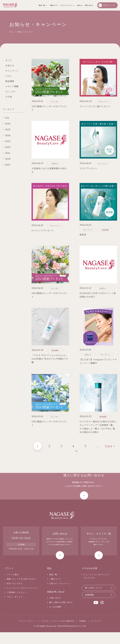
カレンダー (11, 91)
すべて (8, 60)
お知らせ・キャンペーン (60, 595)
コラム (9, 76)
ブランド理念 (13, 586)
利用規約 (83, 633)
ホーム (12, 32)
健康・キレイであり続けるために (22, 591)
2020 (8, 159)
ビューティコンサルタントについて (22, 599)
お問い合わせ (89, 5)
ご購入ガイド (54, 5)
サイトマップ (96, 633)
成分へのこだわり (15, 595)
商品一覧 (42, 5)
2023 (8, 141)
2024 (8, 135)
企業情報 (89, 607)
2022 (8, 147)
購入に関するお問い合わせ (61, 614)
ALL (7, 118)
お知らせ (10, 65)
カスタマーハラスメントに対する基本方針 (58, 633)
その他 (9, 97)
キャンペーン (12, 71)
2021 (8, 153)
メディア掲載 (12, 86)
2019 (8, 165)
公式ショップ (109, 5)
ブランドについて (66, 5)
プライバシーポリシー (27, 633)
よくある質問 (55, 618)
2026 (8, 124)
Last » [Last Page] (110, 446)
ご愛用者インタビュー (17, 604)
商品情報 (10, 81)
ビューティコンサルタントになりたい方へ (97, 588)
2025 (8, 130)
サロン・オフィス (15, 608)
